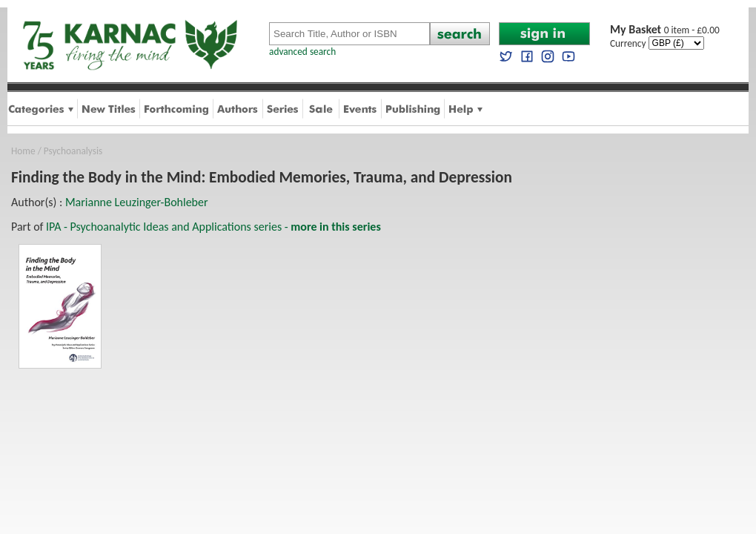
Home (23, 151)
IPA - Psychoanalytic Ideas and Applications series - (213, 227)
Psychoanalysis (73, 151)
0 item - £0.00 (665, 30)
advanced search (302, 52)
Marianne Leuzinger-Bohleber (137, 202)
